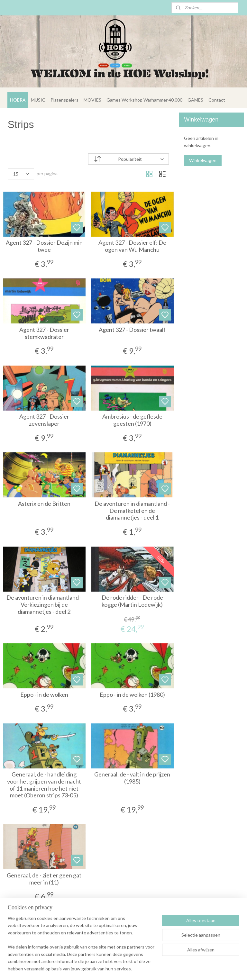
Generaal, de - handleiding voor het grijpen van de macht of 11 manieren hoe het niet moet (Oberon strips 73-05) (44, 785)
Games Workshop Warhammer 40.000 (144, 100)
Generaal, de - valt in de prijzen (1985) (132, 778)
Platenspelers (64, 100)
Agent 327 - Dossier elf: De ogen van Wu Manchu (132, 246)
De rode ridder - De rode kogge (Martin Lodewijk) (132, 601)
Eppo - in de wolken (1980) (132, 695)
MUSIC (38, 100)
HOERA (18, 100)
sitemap (136, 968)
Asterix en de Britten (44, 504)
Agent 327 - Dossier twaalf (132, 330)
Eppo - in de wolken (44, 695)
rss (147, 968)
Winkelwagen (203, 160)
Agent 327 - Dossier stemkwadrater (44, 333)
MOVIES (92, 100)
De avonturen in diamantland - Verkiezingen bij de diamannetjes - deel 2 (44, 605)
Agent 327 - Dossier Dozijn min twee (44, 246)
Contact (217, 100)
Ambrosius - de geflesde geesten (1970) (132, 420)
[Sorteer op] (128, 159)
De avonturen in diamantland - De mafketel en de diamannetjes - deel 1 (132, 511)
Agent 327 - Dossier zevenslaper (44, 420)
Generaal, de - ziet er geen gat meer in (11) (44, 879)
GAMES (195, 100)
